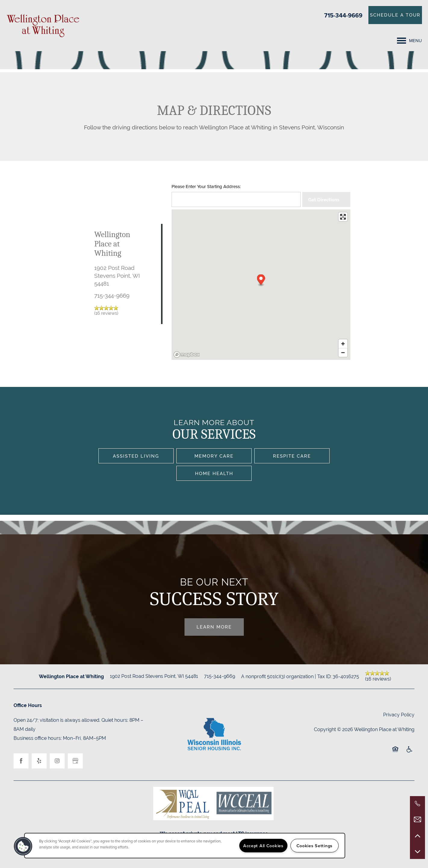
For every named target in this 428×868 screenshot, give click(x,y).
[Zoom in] (343, 344)
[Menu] (409, 41)
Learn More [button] (214, 627)
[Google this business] (75, 761)
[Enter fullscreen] (343, 217)
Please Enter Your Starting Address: (206, 187)
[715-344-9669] (417, 804)
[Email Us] (417, 820)
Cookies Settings (315, 846)
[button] (395, 15)
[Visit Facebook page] (21, 761)
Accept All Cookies (263, 846)
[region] (185, 846)
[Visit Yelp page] (39, 761)
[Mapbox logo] (187, 355)
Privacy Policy (399, 715)
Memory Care (214, 456)
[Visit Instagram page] (57, 761)
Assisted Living (136, 456)
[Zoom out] (343, 352)
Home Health (214, 473)
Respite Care (292, 456)
